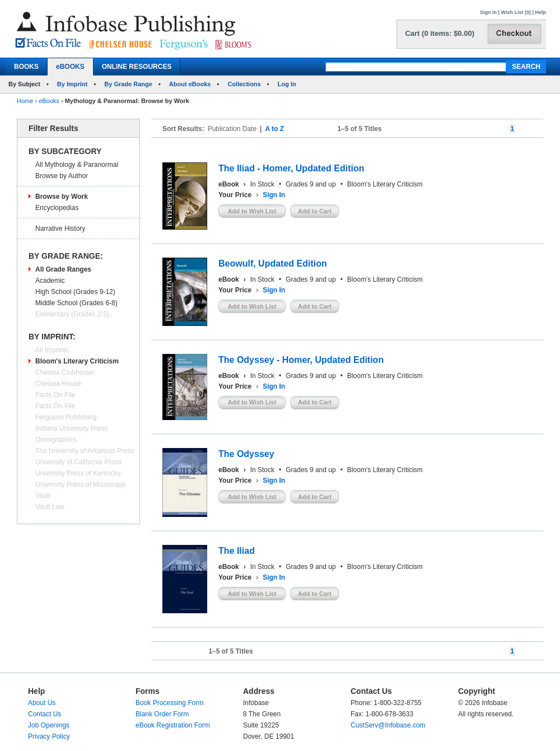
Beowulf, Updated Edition (273, 263)
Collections (244, 84)
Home (25, 101)
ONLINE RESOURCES (137, 67)
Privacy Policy (49, 736)
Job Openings (49, 725)
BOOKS (26, 67)
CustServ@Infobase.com (388, 725)
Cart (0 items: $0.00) (440, 33)
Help (540, 12)
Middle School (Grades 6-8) (76, 303)
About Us (42, 703)
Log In (287, 84)
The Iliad (237, 551)
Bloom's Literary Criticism (77, 361)
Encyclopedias (57, 208)
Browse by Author (62, 176)
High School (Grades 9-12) (75, 292)
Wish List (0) (516, 12)
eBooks (49, 101)
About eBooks (190, 84)
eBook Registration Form (173, 725)
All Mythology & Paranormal (77, 165)
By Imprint (72, 84)
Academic (50, 281)
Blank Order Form (162, 714)
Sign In (488, 12)
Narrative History (60, 228)
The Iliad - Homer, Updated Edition (291, 168)
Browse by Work (62, 197)
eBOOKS (70, 67)
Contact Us (45, 714)
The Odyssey (246, 454)
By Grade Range (128, 84)
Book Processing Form (169, 703)
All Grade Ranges (63, 269)
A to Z (274, 129)
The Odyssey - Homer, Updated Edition (301, 360)
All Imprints (52, 350)
